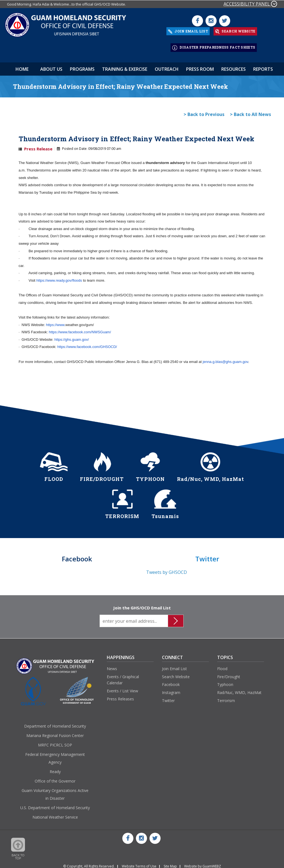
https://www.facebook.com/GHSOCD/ (87, 344)
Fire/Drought (229, 673)
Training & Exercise (125, 66)
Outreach (167, 66)
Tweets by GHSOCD (167, 569)
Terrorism (226, 697)
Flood (222, 665)
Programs (82, 66)
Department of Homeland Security (55, 723)
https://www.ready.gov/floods (59, 277)
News (112, 665)
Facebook (171, 681)
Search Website (176, 673)
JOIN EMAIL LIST (188, 30)
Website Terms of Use (139, 863)
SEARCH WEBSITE (235, 31)
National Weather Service (55, 814)
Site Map (170, 863)
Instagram (171, 689)
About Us (51, 66)
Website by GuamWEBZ (203, 863)
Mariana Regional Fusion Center (55, 732)
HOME (22, 66)
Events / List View (122, 687)
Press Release (38, 146)
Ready (55, 769)
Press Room (200, 66)
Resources (234, 66)
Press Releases (120, 696)
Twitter (168, 697)
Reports (263, 66)
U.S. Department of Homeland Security (55, 805)
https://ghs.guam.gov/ (72, 336)
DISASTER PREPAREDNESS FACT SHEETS (214, 45)
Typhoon (225, 681)
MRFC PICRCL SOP (55, 742)
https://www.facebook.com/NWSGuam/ (80, 329)
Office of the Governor (55, 778)
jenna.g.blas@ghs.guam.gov (225, 358)
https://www (55, 321)
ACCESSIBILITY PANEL (250, 4)
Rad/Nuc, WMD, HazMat (239, 689)
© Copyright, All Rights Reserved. (89, 863)
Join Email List (174, 665)
